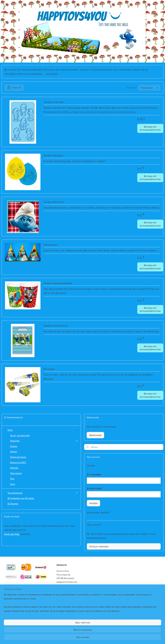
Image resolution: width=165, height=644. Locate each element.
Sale (12, 478)
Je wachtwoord (94, 488)
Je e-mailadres (94, 474)
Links (13, 484)
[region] (61, 630)
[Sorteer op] (149, 88)
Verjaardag (16, 473)
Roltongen (49, 369)
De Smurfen (13, 504)
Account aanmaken (99, 546)
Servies (14, 451)
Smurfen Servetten (54, 202)
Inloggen (93, 503)
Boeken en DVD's (18, 462)
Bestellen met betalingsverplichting (150, 128)
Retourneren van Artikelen (21, 498)
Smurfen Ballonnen (53, 155)
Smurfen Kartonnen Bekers (58, 283)
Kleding (14, 446)
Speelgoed (44, 441)
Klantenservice (43, 493)
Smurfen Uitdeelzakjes (56, 326)
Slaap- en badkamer (20, 435)
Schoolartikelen (18, 457)
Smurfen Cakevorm (54, 102)
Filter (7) (14, 88)
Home (43, 430)
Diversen (14, 468)
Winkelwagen (95, 435)
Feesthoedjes (51, 245)
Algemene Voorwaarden (67, 593)
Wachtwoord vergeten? (98, 512)
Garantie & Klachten (66, 596)
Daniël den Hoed (12, 534)
